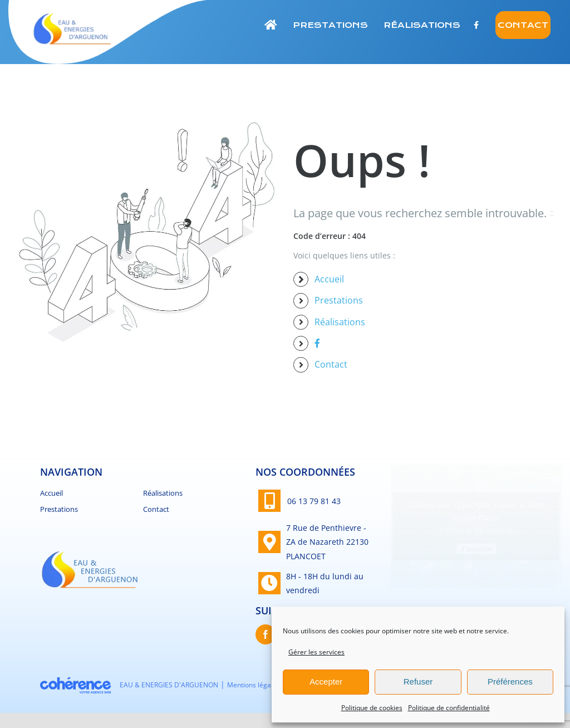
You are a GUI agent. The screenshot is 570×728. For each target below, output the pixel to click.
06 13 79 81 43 (314, 501)
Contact (331, 364)
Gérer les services (316, 652)
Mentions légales (254, 685)
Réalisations (340, 322)
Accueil (329, 279)
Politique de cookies (372, 708)
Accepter (326, 681)
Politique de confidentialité (449, 708)
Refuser (418, 681)
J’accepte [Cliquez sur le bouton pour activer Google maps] (476, 549)
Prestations (339, 300)
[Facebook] (266, 634)
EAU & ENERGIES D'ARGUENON (169, 685)
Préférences (510, 681)
